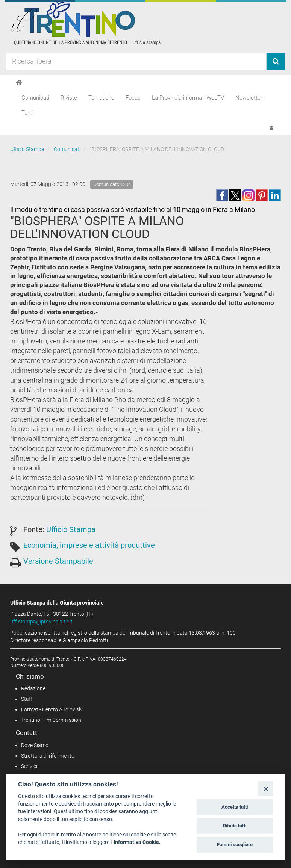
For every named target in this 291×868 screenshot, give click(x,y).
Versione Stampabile (58, 561)
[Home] (19, 83)
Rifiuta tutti (235, 826)
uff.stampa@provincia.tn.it (41, 622)
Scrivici (29, 766)
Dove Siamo (35, 745)
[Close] (266, 789)
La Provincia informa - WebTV (188, 98)
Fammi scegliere (235, 845)
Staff (27, 699)
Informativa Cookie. (137, 842)
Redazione (33, 688)
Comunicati (35, 98)
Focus (133, 98)
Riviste (69, 98)
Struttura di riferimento (48, 756)
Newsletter (249, 98)
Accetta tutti (235, 807)
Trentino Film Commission (51, 720)
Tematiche (101, 98)
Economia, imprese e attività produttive (89, 545)
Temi (27, 113)
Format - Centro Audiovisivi (52, 709)
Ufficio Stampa (27, 149)
